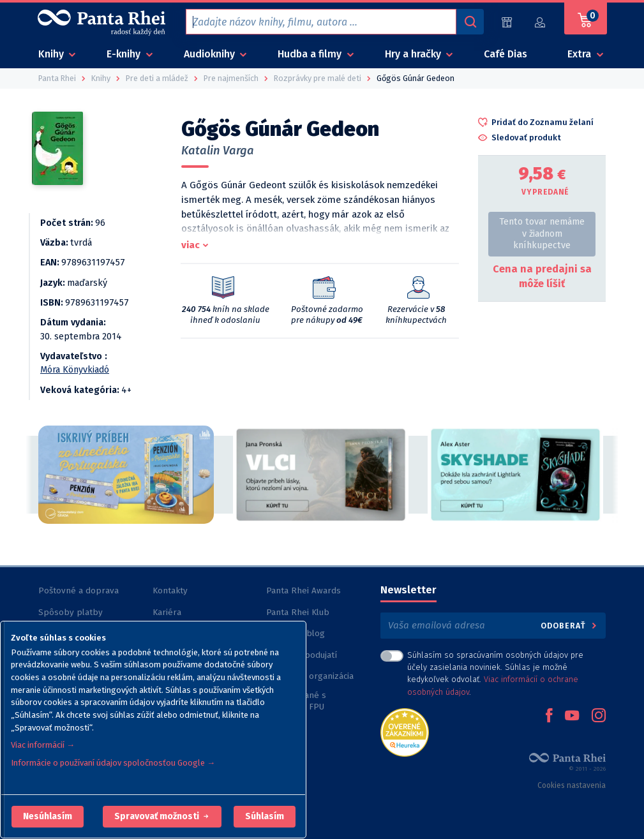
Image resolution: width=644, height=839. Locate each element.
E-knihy (125, 54)
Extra (580, 54)
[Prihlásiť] (541, 22)
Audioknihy (211, 54)
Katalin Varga (218, 151)
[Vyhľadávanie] (470, 22)
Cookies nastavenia (572, 785)
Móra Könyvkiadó (75, 370)
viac (191, 245)
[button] (48, 817)
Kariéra (167, 612)
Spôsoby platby (71, 612)
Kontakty (170, 590)
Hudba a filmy (311, 54)
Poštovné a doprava (79, 590)
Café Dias (505, 54)
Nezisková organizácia (310, 676)
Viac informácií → (43, 745)
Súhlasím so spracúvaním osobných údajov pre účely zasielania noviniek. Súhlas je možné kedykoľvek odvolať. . (495, 673)
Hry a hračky (414, 54)
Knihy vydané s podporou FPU (296, 701)
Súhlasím (265, 816)
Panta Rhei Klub (298, 612)
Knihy (52, 54)
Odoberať (570, 626)
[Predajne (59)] (507, 22)
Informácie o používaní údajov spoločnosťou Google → (113, 763)
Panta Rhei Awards (303, 590)
